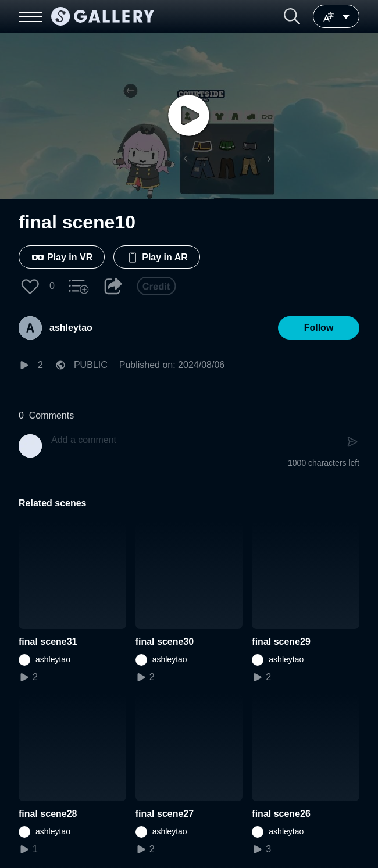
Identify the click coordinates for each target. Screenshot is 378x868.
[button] (292, 16)
